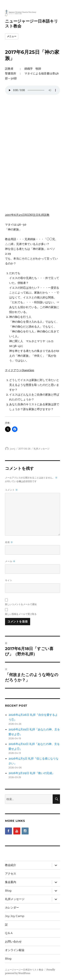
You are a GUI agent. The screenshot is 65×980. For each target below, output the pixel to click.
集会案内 (11, 882)
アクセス (11, 874)
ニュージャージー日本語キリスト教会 (24, 970)
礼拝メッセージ (42, 449)
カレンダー (12, 908)
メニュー (12, 36)
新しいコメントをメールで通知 (21, 604)
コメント (11, 490)
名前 (9, 542)
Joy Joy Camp (15, 916)
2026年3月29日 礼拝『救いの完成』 (32, 773)
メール (10, 561)
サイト (9, 580)
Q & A (9, 933)
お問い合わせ (13, 942)
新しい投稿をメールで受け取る (21, 614)
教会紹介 (11, 865)
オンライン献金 (15, 950)
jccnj (13, 449)
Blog (8, 891)
